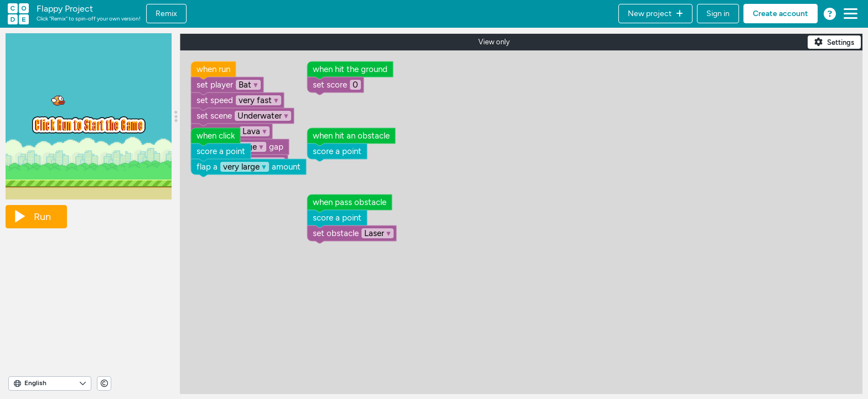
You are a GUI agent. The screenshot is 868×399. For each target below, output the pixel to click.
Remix (166, 14)
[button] (655, 14)
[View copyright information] (104, 383)
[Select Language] (50, 383)
